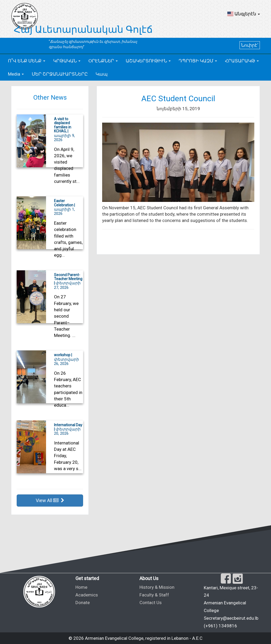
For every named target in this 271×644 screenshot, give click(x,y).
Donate (83, 603)
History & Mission (157, 587)
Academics (87, 595)
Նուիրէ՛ (250, 45)
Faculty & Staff (154, 595)
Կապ (102, 74)
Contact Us (151, 603)
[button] (244, 14)
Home (81, 587)
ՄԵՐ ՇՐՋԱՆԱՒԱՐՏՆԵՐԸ (60, 74)
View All (50, 500)
